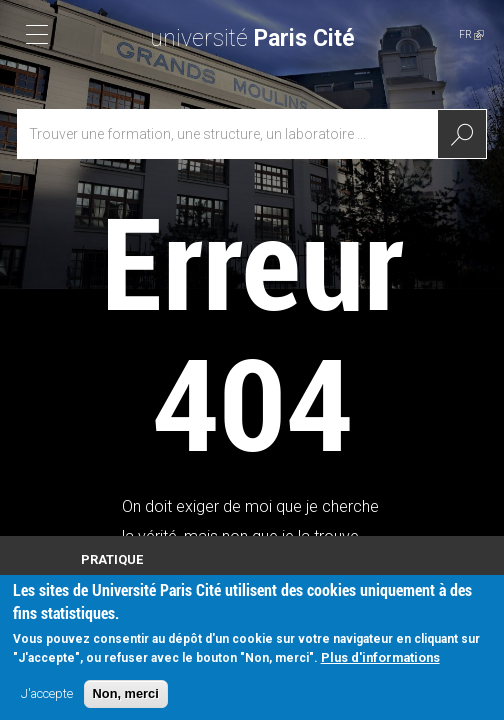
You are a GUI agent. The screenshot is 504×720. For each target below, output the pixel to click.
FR (471, 34)
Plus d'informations (380, 666)
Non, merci (126, 702)
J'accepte (47, 702)
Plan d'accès (113, 579)
